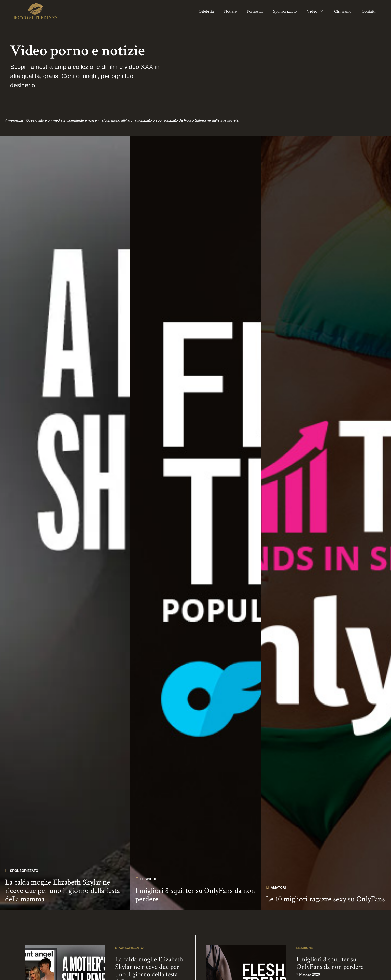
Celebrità (206, 11)
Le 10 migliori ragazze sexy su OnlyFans (325, 872)
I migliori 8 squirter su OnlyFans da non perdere (195, 868)
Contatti (369, 11)
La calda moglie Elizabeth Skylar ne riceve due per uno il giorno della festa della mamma (62, 864)
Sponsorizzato (285, 11)
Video (318, 11)
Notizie (230, 11)
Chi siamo (343, 11)
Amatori (278, 860)
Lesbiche (149, 852)
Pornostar (255, 11)
